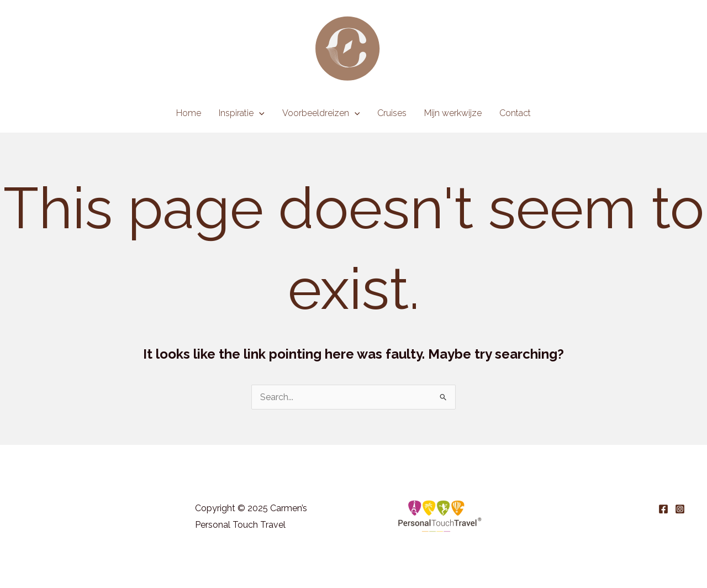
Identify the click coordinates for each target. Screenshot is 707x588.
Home (189, 113)
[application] (259, 113)
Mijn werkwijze (453, 113)
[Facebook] (663, 509)
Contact (515, 113)
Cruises (392, 113)
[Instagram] (680, 509)
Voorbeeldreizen (321, 113)
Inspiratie (242, 113)
